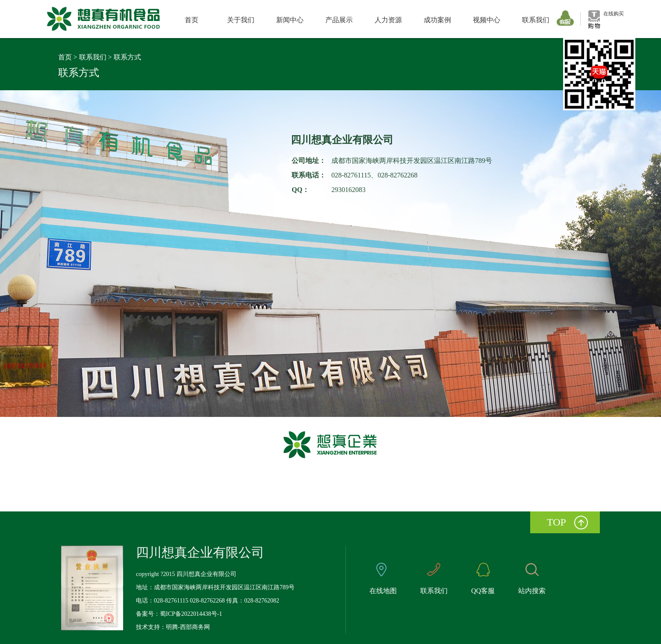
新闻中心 (290, 20)
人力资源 (388, 20)
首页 (192, 20)
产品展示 (339, 20)
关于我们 (241, 20)
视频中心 (487, 20)
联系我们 (536, 20)
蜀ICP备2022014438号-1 (191, 614)
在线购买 (614, 14)
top (556, 522)
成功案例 (437, 20)
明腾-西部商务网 (188, 627)
